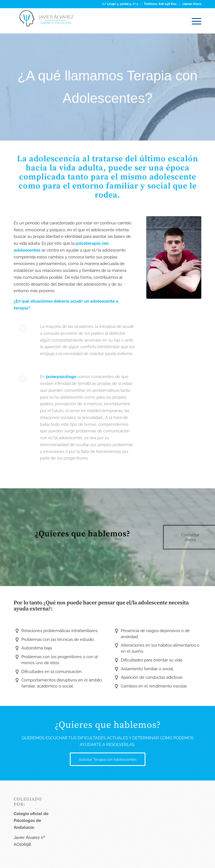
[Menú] (194, 21)
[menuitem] (120, 4)
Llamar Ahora (192, 4)
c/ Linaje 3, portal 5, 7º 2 (120, 4)
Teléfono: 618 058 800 (160, 4)
